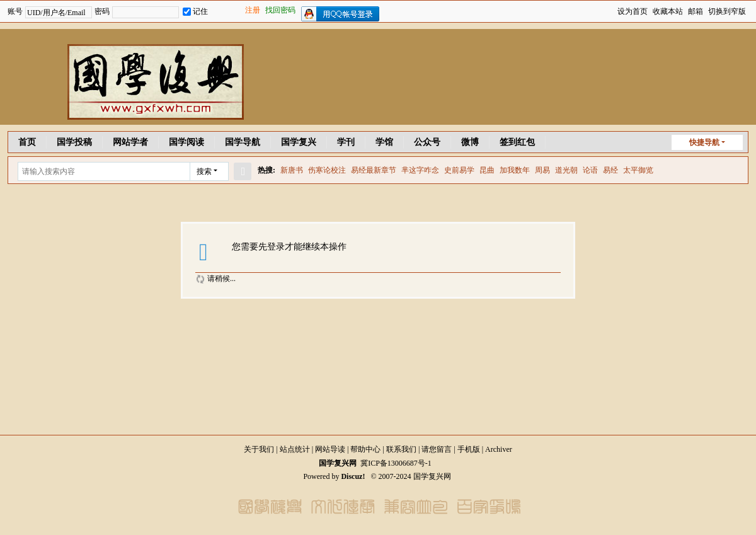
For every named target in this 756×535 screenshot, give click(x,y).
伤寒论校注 (327, 170)
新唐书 (292, 170)
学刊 (346, 142)
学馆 (384, 142)
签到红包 (517, 142)
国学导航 (243, 142)
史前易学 (459, 170)
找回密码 (280, 10)
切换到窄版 (727, 11)
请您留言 (437, 449)
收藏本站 (668, 11)
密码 (102, 11)
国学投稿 (74, 142)
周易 (542, 170)
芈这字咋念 (420, 170)
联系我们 (401, 449)
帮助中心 (365, 449)
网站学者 (130, 142)
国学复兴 (299, 142)
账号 (15, 11)
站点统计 (295, 449)
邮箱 (696, 11)
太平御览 (638, 170)
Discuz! (353, 476)
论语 (590, 170)
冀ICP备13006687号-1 (396, 463)
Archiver (499, 449)
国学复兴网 (338, 463)
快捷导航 (704, 142)
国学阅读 (186, 142)
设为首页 (633, 11)
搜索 (204, 171)
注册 (253, 10)
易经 (610, 170)
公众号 (427, 142)
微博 (470, 142)
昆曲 (487, 170)
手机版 (469, 449)
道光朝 (566, 170)
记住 (195, 11)
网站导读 (330, 449)
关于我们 (259, 449)
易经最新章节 (374, 170)
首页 (27, 142)
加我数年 (515, 170)
